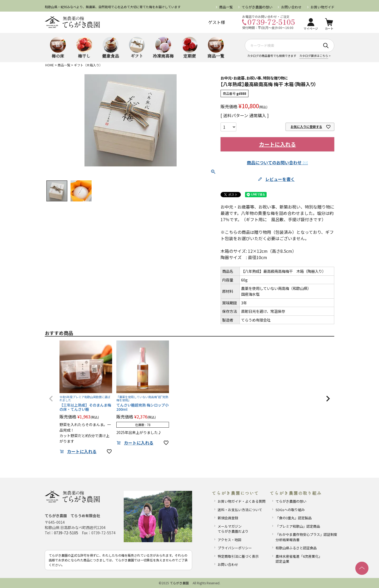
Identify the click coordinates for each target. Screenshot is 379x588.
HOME (50, 65)
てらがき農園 (179, 583)
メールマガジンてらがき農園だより (233, 529)
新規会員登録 (228, 518)
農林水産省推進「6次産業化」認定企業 (299, 559)
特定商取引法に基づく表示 (238, 556)
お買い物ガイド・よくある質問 (242, 501)
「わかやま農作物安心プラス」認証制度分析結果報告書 (304, 537)
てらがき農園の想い (257, 7)
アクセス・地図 (230, 540)
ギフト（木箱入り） (88, 65)
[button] (51, 399)
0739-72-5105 (66, 533)
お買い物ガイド (322, 7)
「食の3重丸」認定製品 (294, 518)
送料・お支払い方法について (240, 510)
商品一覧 (226, 7)
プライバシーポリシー (235, 548)
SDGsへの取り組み (290, 510)
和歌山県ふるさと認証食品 (296, 548)
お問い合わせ (291, 7)
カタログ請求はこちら (314, 56)
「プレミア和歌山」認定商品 (298, 526)
